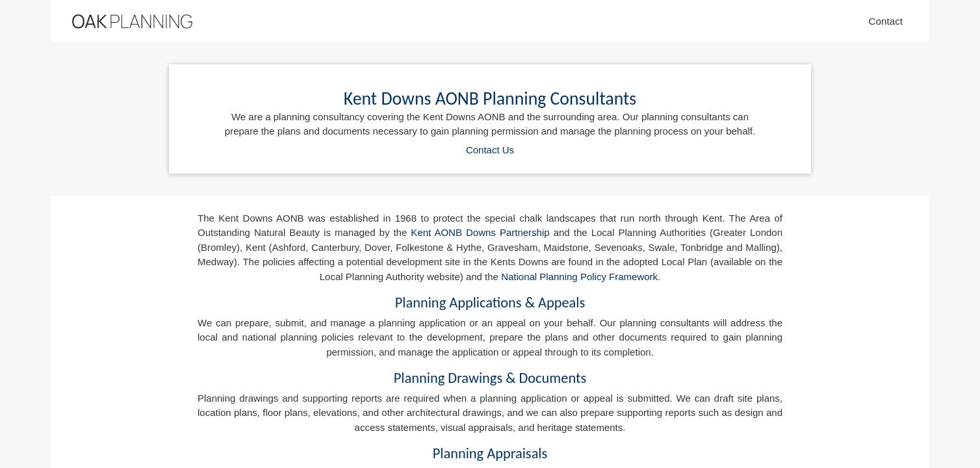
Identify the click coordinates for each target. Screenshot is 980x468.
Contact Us (490, 150)
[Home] (132, 21)
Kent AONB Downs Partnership (480, 232)
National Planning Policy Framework (579, 277)
